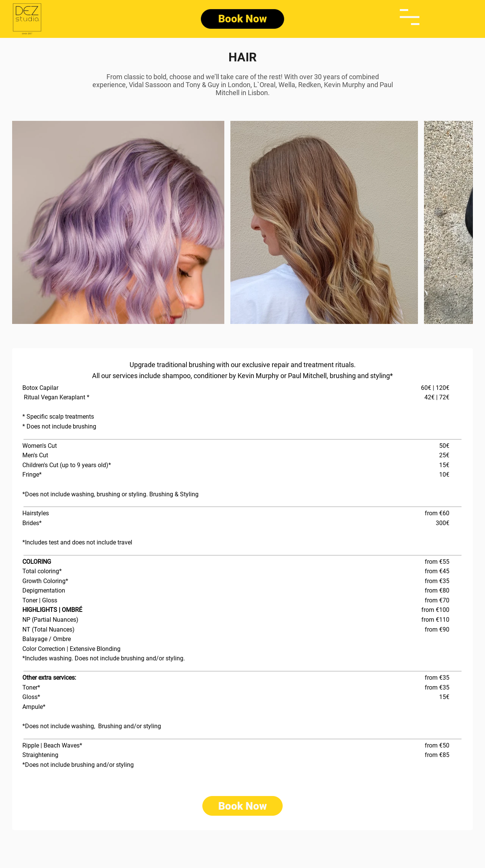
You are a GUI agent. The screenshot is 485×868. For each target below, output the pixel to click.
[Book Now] (242, 19)
